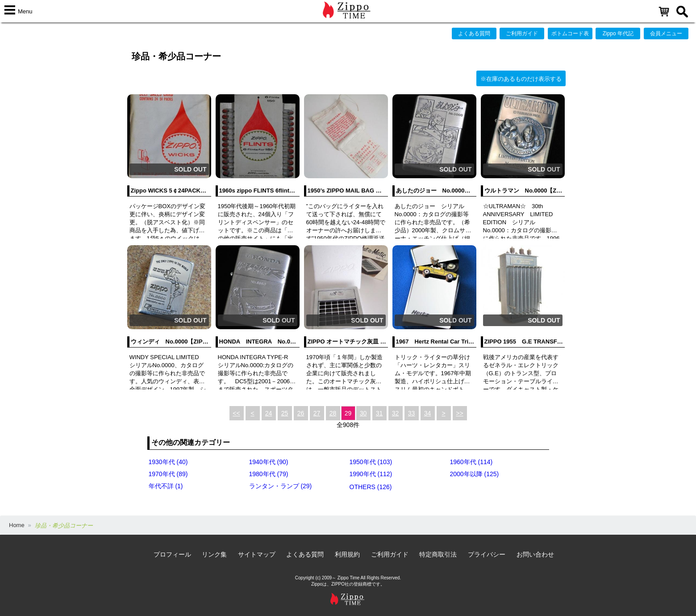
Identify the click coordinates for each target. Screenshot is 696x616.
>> (459, 413)
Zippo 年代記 (618, 34)
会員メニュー (666, 34)
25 (285, 413)
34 (428, 413)
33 (412, 413)
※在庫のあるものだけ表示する (521, 79)
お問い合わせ (535, 554)
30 (363, 413)
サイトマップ (257, 554)
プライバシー (487, 554)
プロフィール (172, 554)
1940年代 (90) (269, 462)
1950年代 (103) (371, 462)
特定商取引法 (438, 554)
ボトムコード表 (570, 34)
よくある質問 (474, 34)
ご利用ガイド (522, 34)
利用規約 (347, 554)
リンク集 (214, 554)
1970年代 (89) (168, 474)
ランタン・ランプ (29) (281, 486)
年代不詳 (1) (166, 486)
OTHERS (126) (371, 487)
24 (269, 413)
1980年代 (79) (269, 474)
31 (379, 413)
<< (236, 413)
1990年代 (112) (371, 474)
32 (396, 413)
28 (333, 413)
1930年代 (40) (168, 462)
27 (317, 413)
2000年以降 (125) (475, 474)
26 (301, 413)
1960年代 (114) (471, 462)
